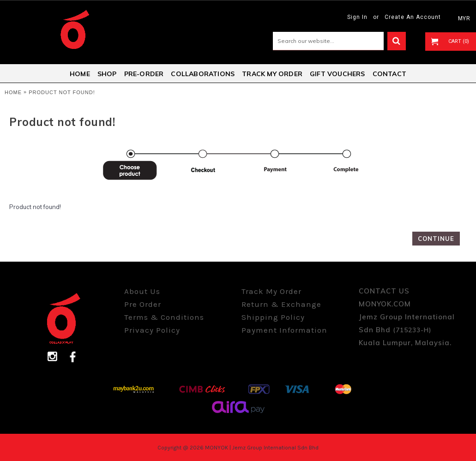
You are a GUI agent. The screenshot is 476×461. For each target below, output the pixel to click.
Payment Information (284, 330)
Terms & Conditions (164, 317)
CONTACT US (384, 291)
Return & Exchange (281, 304)
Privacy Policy (152, 330)
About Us (142, 291)
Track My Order (271, 291)
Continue (436, 239)
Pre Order (143, 304)
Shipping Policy (273, 317)
